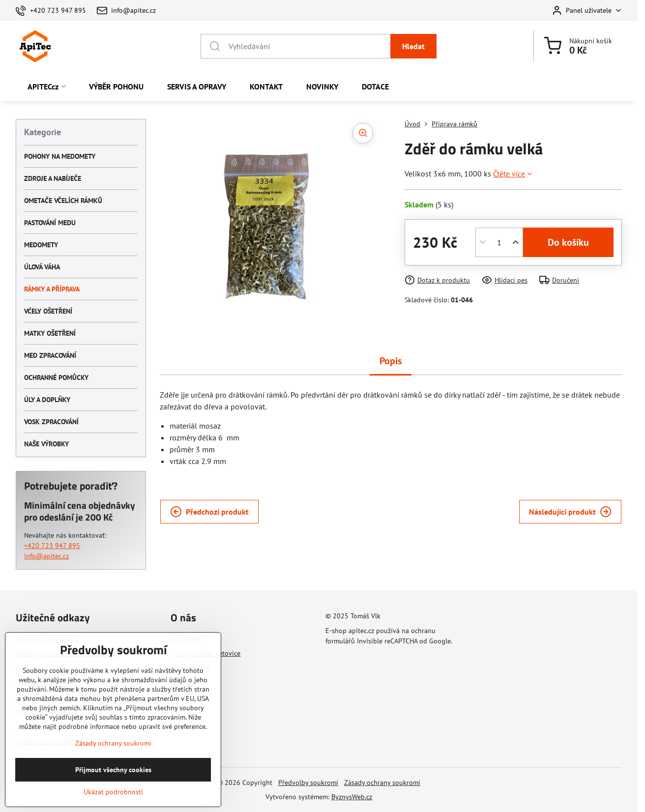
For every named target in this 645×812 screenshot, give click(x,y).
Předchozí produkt (209, 512)
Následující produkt (570, 512)
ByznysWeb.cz (352, 797)
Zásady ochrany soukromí (382, 783)
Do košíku (568, 242)
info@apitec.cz (46, 556)
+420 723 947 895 (52, 546)
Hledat (413, 46)
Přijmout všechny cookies (113, 800)
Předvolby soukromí (308, 783)
